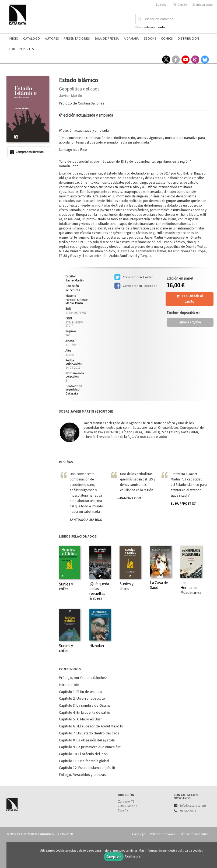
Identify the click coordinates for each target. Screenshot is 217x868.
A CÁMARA (131, 38)
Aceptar (114, 857)
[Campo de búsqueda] (172, 19)
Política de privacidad (194, 834)
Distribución (188, 38)
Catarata (72, 393)
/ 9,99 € (190, 322)
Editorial (162, 4)
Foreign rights (21, 49)
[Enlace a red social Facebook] (176, 60)
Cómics (167, 38)
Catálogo (31, 38)
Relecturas (73, 290)
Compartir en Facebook (136, 286)
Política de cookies (162, 834)
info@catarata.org (193, 805)
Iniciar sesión (203, 4)
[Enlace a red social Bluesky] (205, 60)
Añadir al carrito (192, 299)
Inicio (14, 38)
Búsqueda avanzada (150, 27)
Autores (52, 38)
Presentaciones (77, 38)
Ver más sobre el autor (151, 437)
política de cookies (190, 850)
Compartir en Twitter (134, 277)
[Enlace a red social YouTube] (185, 60)
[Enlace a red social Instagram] (195, 60)
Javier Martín (71, 96)
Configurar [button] (133, 856)
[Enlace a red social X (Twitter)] (166, 60)
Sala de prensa (107, 38)
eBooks (150, 38)
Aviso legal (139, 834)
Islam (79, 303)
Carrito (180, 4)
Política (71, 300)
